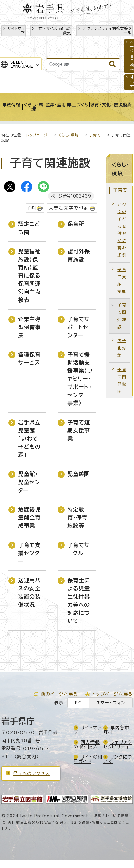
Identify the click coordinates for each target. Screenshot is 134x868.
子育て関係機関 (122, 380)
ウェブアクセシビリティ (118, 745)
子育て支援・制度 (122, 280)
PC (78, 703)
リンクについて (118, 759)
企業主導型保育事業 (30, 327)
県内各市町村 (116, 730)
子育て (95, 135)
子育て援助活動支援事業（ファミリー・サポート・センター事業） (80, 379)
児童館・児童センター (29, 482)
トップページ (37, 135)
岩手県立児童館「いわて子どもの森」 (30, 438)
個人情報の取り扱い (87, 745)
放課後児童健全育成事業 (30, 518)
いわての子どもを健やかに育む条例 (122, 230)
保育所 (76, 224)
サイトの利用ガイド (88, 759)
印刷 (32, 208)
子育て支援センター (30, 553)
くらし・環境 (68, 135)
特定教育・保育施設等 (77, 518)
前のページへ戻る (59, 694)
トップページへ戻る (112, 694)
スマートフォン (111, 703)
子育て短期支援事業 (79, 430)
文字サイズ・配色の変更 (55, 31)
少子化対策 (122, 348)
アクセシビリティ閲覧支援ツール (107, 31)
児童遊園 (79, 474)
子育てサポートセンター (79, 327)
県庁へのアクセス (31, 773)
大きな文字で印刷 (69, 208)
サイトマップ (16, 31)
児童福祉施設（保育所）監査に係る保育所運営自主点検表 (30, 276)
